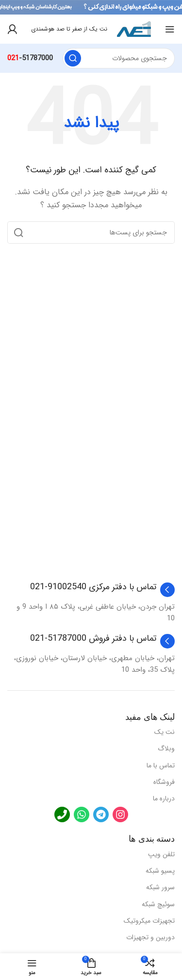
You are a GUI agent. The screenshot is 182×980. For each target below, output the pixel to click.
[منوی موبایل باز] (170, 29)
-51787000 (30, 58)
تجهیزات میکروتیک (149, 921)
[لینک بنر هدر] (91, 7)
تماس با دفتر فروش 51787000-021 (93, 638)
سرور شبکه (160, 887)
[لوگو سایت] (134, 29)
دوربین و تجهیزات (150, 937)
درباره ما (164, 798)
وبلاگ (166, 748)
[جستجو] (119, 58)
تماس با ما (161, 765)
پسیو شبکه (160, 871)
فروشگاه (164, 782)
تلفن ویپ (161, 854)
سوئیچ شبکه (158, 904)
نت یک (165, 732)
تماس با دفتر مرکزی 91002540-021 (93, 587)
